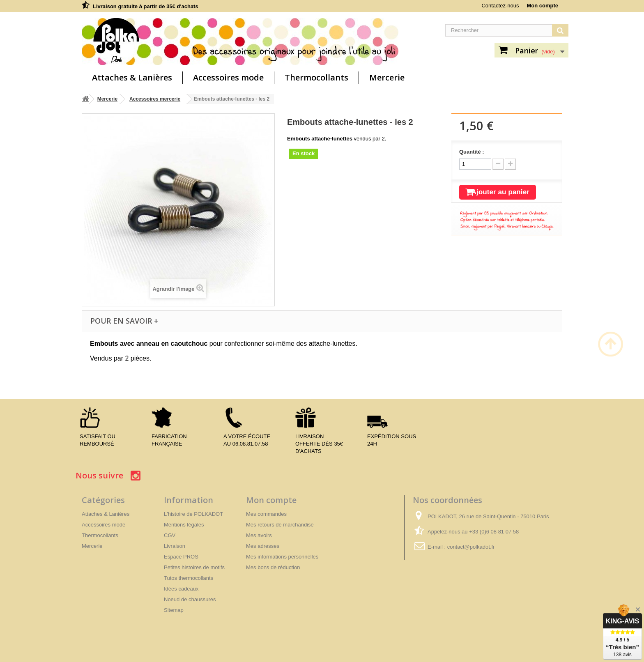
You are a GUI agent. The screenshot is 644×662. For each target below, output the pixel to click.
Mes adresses (263, 546)
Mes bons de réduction (273, 567)
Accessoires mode (228, 77)
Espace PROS (181, 557)
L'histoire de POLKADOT (193, 514)
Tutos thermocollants (189, 578)
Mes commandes (266, 514)
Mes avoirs (259, 535)
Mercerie (387, 77)
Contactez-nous (500, 6)
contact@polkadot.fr (471, 547)
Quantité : (472, 152)
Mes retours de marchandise (280, 525)
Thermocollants (316, 77)
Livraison (175, 546)
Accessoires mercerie (155, 99)
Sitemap (174, 610)
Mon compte (542, 6)
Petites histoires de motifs (194, 567)
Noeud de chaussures (190, 599)
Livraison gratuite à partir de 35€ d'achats (146, 6)
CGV (170, 535)
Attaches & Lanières (132, 77)
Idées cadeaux (181, 589)
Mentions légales (184, 525)
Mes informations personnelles (282, 557)
